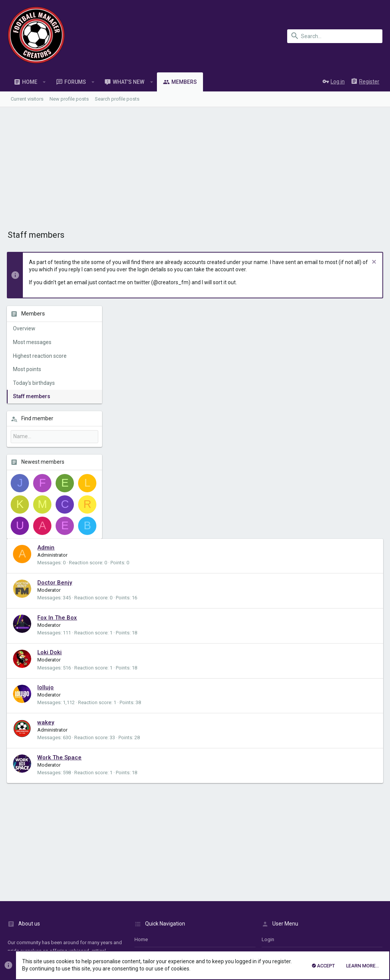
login (268, 707)
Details (222, 922)
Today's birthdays (35, 383)
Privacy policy (313, 896)
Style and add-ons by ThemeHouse (48, 936)
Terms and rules (277, 896)
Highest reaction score (41, 356)
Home (141, 707)
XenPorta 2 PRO (25, 943)
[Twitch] (349, 930)
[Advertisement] (195, 164)
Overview (25, 328)
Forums (143, 722)
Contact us (147, 737)
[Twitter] (363, 930)
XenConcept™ (131, 922)
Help (338, 896)
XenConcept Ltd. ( (195, 922)
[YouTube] (377, 930)
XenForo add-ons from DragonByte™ (112, 930)
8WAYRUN (99, 943)
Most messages (33, 342)
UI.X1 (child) (23, 896)
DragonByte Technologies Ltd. (214, 930)
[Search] (335, 36)
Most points (28, 369)
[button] (44, 82)
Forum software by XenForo (69, 915)
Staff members (32, 396)
